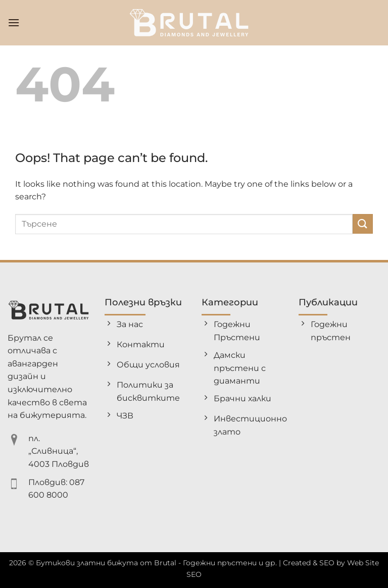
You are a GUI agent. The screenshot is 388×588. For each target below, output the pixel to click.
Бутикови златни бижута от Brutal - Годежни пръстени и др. (156, 563)
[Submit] (363, 224)
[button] (14, 22)
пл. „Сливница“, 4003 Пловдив (59, 451)
